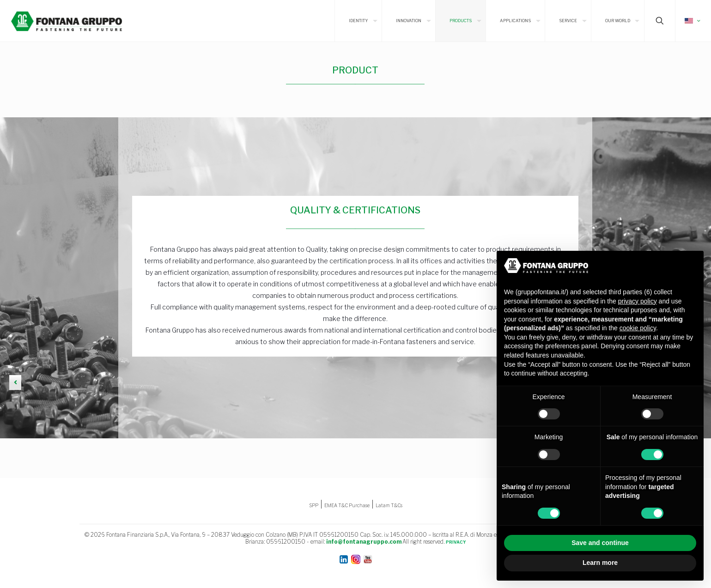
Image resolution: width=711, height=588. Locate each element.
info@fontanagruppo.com (364, 542)
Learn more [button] (600, 563)
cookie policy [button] (638, 328)
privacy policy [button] (638, 301)
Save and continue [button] (600, 543)
